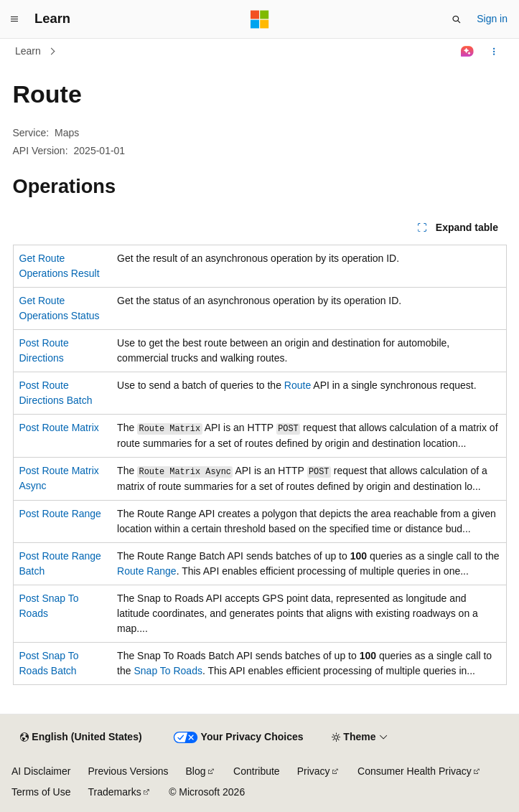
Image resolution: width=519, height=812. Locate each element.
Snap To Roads (168, 671)
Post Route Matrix (59, 428)
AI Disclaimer (41, 771)
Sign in (492, 19)
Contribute (257, 771)
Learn (28, 51)
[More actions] (494, 52)
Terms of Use (41, 792)
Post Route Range (60, 514)
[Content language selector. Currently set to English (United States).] (81, 737)
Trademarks (114, 792)
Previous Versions (128, 771)
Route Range (147, 571)
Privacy (314, 771)
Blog (196, 771)
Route (298, 385)
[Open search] (457, 19)
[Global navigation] (14, 19)
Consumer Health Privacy (415, 771)
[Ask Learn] (467, 52)
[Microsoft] (260, 19)
